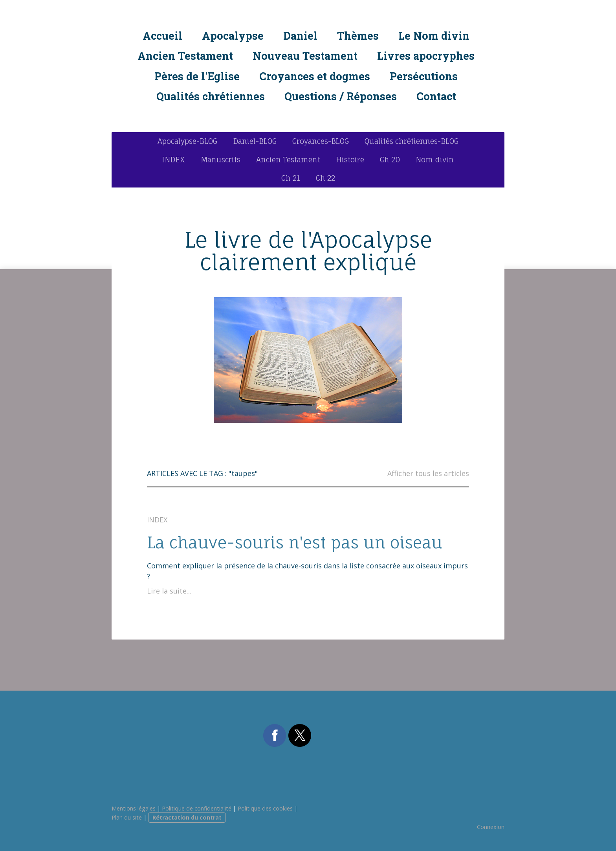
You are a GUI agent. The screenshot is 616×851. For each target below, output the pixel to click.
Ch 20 (390, 160)
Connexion (491, 827)
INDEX (174, 160)
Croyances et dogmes (315, 76)
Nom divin (435, 160)
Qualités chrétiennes (211, 96)
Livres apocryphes (426, 56)
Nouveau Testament (305, 56)
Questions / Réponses (341, 96)
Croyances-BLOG (321, 141)
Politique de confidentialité (197, 808)
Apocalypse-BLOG (187, 141)
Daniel (300, 36)
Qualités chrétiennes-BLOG (412, 141)
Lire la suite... (169, 591)
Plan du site (127, 817)
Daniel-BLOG (255, 141)
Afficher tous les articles (428, 473)
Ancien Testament (185, 56)
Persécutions (424, 76)
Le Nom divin (434, 36)
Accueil (162, 36)
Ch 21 (291, 178)
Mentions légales (134, 808)
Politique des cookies (265, 808)
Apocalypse (233, 36)
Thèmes (358, 36)
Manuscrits (221, 160)
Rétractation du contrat (187, 817)
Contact (436, 96)
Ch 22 (325, 178)
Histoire (350, 160)
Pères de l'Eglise (197, 76)
